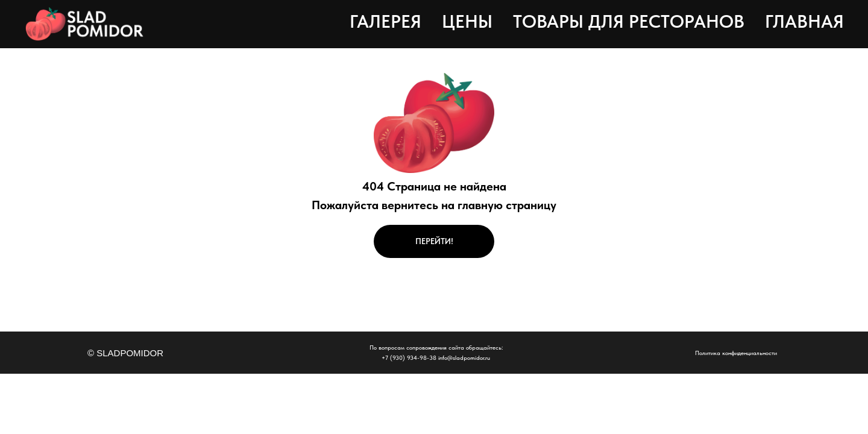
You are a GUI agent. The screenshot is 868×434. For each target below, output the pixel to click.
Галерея (385, 21)
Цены (467, 21)
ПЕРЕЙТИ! (434, 241)
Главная (804, 21)
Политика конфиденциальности (736, 353)
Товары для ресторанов (629, 21)
